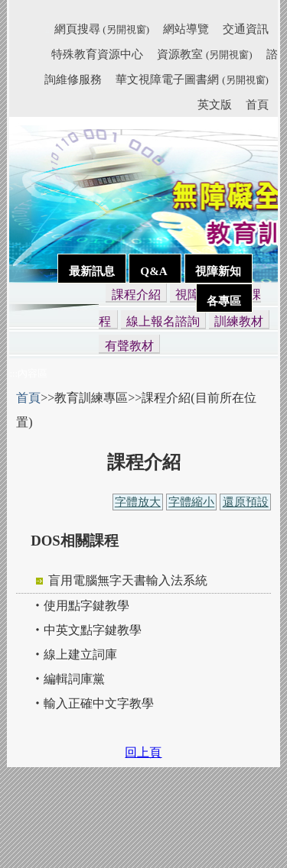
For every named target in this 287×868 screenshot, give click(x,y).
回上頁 (143, 752)
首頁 (257, 104)
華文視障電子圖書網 (192, 79)
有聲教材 (129, 346)
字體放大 (138, 502)
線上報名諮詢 (163, 321)
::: (47, 31)
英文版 (215, 104)
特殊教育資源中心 (97, 54)
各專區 (224, 301)
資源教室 (204, 54)
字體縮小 (191, 502)
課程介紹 (136, 295)
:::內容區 (28, 373)
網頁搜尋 (102, 29)
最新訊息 (92, 271)
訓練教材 (239, 321)
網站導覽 (186, 29)
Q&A (155, 271)
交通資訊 (246, 29)
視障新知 (218, 271)
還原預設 (246, 502)
